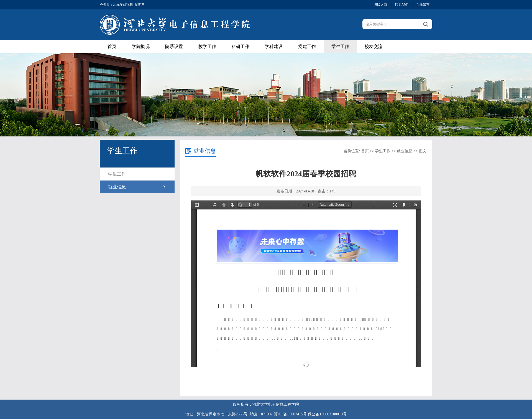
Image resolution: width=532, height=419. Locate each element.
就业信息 (117, 187)
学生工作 (340, 46)
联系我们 (402, 5)
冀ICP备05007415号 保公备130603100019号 (310, 414)
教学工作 (207, 46)
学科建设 (274, 46)
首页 (112, 46)
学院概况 (141, 46)
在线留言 (423, 5)
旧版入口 (380, 5)
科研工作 (241, 46)
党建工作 (307, 46)
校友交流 (374, 46)
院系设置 (174, 46)
